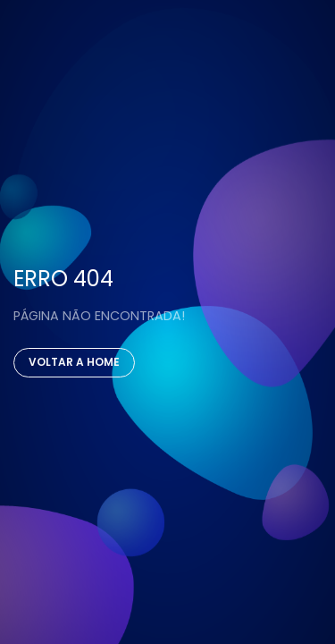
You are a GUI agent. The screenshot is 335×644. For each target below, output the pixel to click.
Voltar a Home (74, 362)
